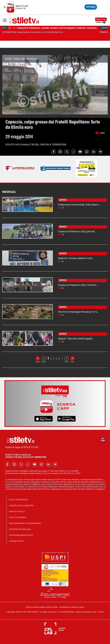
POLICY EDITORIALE (18, 500)
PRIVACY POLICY (17, 511)
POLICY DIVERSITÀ (18, 517)
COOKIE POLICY (16, 541)
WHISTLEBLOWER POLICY (21, 535)
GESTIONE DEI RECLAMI (20, 529)
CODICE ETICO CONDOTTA (21, 506)
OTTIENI (91, 7)
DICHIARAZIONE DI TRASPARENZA (25, 523)
